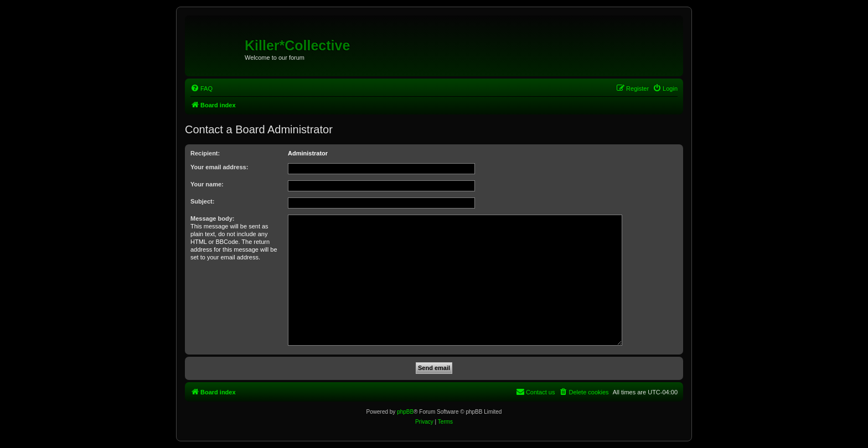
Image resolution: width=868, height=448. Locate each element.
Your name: (207, 184)
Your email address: (219, 167)
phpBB (405, 412)
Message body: (212, 218)
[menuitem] (201, 88)
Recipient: (205, 153)
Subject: (202, 201)
